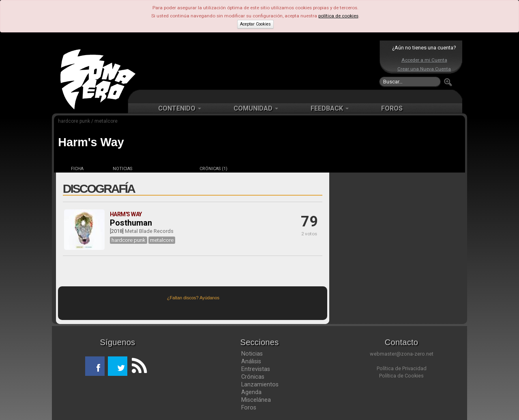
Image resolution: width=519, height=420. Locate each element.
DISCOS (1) (168, 169)
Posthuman (131, 223)
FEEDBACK (330, 108)
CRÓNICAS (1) (213, 169)
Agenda (251, 392)
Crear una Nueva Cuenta (424, 69)
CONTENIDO (180, 108)
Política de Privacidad (402, 368)
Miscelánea (256, 400)
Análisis (251, 361)
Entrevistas (256, 369)
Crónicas (253, 377)
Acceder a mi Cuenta (424, 60)
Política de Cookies (401, 376)
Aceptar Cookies (255, 24)
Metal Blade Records (149, 231)
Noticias (252, 354)
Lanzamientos (260, 384)
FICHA (77, 169)
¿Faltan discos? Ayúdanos (193, 298)
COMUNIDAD (256, 108)
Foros (249, 407)
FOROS (392, 108)
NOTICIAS (122, 169)
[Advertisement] (257, 65)
